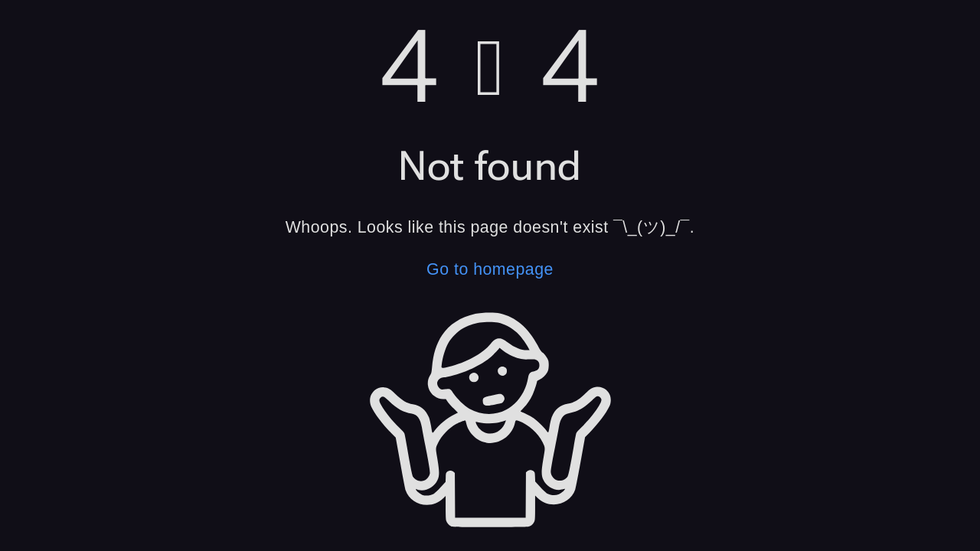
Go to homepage (490, 269)
